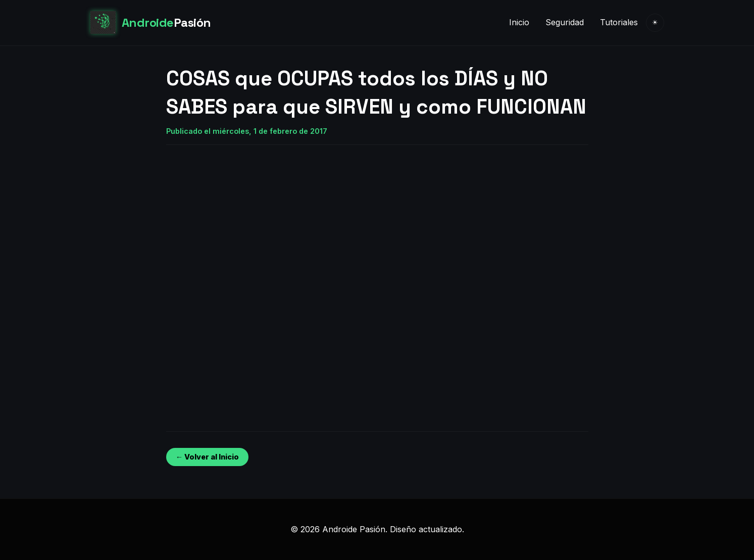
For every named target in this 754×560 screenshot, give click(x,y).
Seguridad (565, 22)
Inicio (519, 22)
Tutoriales (619, 22)
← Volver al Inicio (207, 457)
